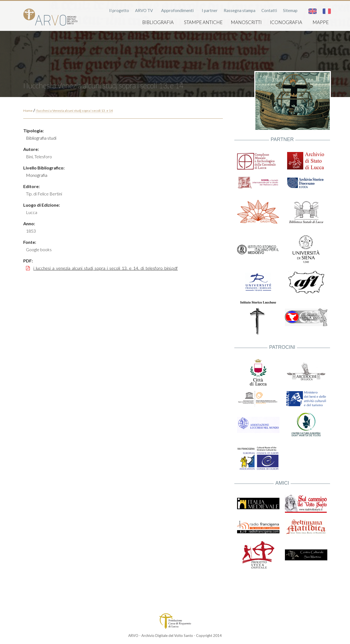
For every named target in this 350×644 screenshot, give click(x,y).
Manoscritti (246, 22)
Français (327, 11)
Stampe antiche (203, 22)
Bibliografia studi (41, 138)
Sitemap (290, 10)
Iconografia (286, 22)
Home (28, 111)
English (313, 11)
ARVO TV (144, 10)
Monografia (37, 175)
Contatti (269, 10)
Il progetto (119, 10)
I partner (210, 10)
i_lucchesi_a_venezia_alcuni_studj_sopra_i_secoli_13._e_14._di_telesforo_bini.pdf (106, 268)
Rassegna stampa (240, 10)
